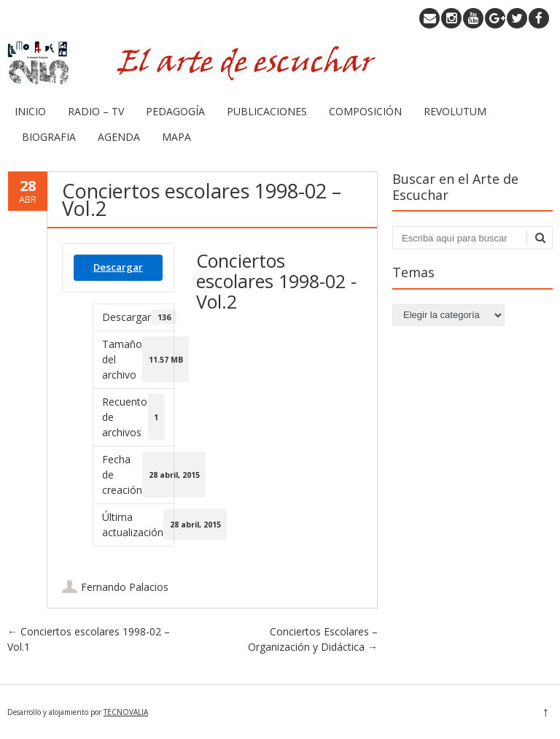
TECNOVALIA (126, 712)
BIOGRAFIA (49, 137)
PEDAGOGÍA (175, 111)
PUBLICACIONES (267, 111)
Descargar (118, 267)
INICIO (30, 111)
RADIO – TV (96, 111)
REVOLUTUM (455, 111)
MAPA (176, 137)
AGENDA (119, 137)
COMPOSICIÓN (365, 111)
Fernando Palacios (125, 587)
